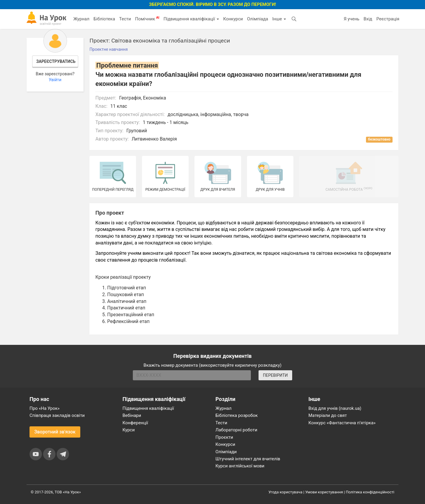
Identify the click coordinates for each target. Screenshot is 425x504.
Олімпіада (258, 19)
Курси (129, 430)
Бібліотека (104, 19)
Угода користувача (286, 492)
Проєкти (224, 437)
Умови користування (324, 492)
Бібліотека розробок (237, 415)
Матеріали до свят (328, 415)
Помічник (147, 19)
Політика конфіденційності (370, 492)
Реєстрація (388, 19)
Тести (125, 19)
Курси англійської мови (240, 466)
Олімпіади (226, 452)
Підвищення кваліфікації (191, 19)
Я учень (351, 19)
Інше (279, 19)
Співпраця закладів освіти (57, 415)
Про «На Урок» (45, 408)
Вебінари (132, 415)
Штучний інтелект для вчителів (248, 459)
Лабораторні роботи (236, 430)
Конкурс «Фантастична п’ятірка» (342, 423)
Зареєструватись (56, 61)
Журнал (81, 19)
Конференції (135, 423)
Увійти (55, 80)
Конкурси (233, 19)
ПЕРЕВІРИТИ (275, 375)
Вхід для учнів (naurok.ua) (335, 408)
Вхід (368, 19)
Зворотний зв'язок (55, 432)
